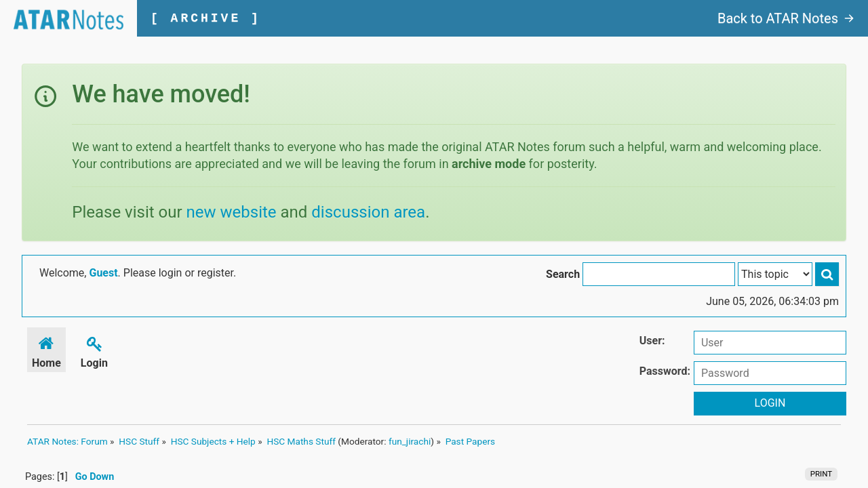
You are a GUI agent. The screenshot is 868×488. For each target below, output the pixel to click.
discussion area (368, 212)
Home (46, 350)
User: (652, 341)
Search (563, 274)
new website (232, 212)
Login (94, 350)
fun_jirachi (410, 441)
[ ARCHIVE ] (206, 18)
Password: (665, 371)
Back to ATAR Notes (786, 18)
